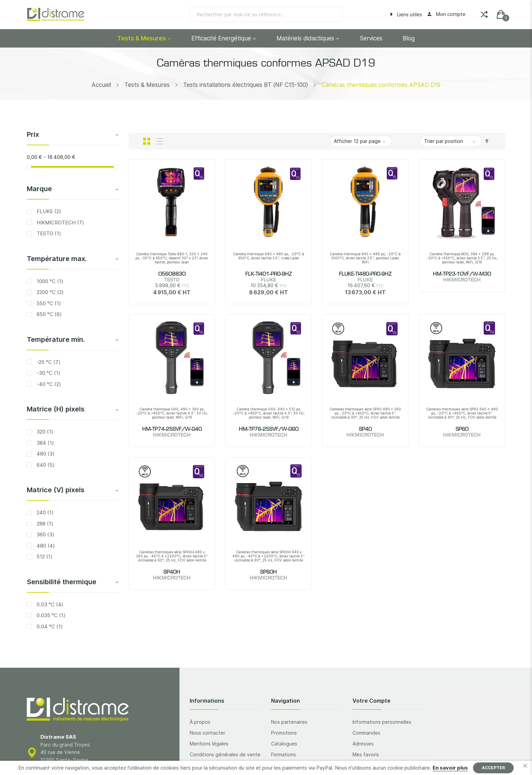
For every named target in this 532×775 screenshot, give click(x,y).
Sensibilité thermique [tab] (62, 582)
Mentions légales (209, 744)
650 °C (49, 314)
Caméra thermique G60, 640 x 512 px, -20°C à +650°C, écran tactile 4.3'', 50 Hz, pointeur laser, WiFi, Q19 (269, 413)
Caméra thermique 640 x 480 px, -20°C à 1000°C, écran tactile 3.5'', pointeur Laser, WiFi (365, 258)
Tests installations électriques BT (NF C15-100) (246, 85)
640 (45, 465)
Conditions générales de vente (225, 754)
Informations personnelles (382, 722)
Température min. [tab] (56, 339)
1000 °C (49, 281)
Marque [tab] (39, 189)
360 (45, 534)
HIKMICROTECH (60, 223)
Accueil (101, 85)
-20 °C (48, 362)
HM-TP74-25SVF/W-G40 (172, 429)
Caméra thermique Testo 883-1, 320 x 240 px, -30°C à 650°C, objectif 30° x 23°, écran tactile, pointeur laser (172, 258)
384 (45, 443)
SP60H (269, 572)
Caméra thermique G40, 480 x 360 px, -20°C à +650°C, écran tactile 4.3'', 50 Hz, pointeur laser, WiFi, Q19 (172, 413)
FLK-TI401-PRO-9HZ (269, 274)
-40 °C (48, 384)
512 (44, 557)
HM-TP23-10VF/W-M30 (462, 274)
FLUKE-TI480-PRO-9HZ (365, 274)
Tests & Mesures (147, 85)
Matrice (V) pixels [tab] (56, 490)
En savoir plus (450, 768)
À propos (200, 722)
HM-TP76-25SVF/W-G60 (269, 429)
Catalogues (284, 744)
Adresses (363, 744)
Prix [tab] (33, 134)
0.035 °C (50, 615)
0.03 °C (49, 604)
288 (44, 524)
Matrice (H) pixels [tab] (56, 409)
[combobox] (266, 14)
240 (44, 512)
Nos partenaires (289, 722)
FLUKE (48, 211)
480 (45, 454)
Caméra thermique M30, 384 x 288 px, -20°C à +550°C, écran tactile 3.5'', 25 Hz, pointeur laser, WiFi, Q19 (462, 258)
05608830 (172, 274)
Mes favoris (366, 754)
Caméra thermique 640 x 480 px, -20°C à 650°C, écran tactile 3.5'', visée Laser (269, 256)
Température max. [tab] (57, 259)
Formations (283, 754)
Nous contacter (207, 733)
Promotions (284, 733)
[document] (266, 768)
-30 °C (48, 373)
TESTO (48, 233)
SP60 (462, 429)
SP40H (172, 572)
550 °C (48, 303)
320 (44, 432)
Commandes (366, 733)
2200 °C (50, 292)
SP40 (365, 429)
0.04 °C (49, 626)
